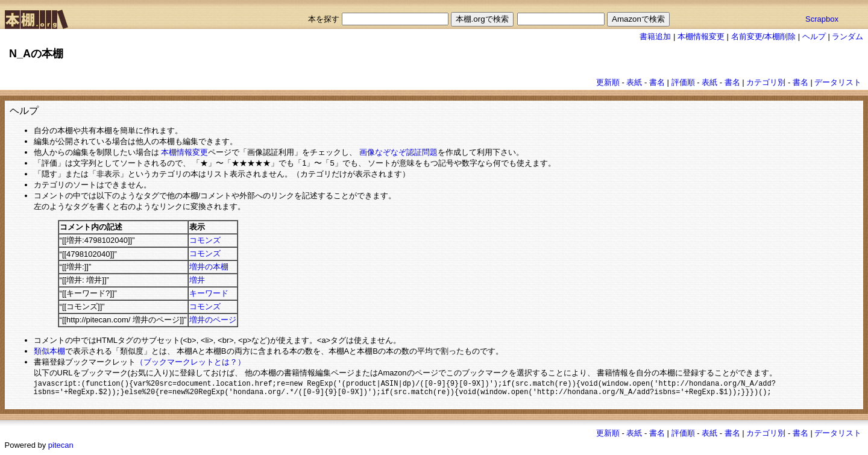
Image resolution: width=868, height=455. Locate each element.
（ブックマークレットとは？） (190, 362)
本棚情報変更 (701, 36)
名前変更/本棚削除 (764, 36)
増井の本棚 (209, 267)
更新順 (608, 82)
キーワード (209, 293)
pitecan (61, 447)
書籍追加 (655, 36)
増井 (197, 280)
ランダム (848, 36)
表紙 (634, 82)
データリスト (838, 82)
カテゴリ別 (766, 82)
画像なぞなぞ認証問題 (398, 152)
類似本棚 (49, 351)
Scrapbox (822, 19)
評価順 (683, 82)
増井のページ (213, 320)
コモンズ (205, 240)
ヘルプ (814, 36)
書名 (657, 82)
